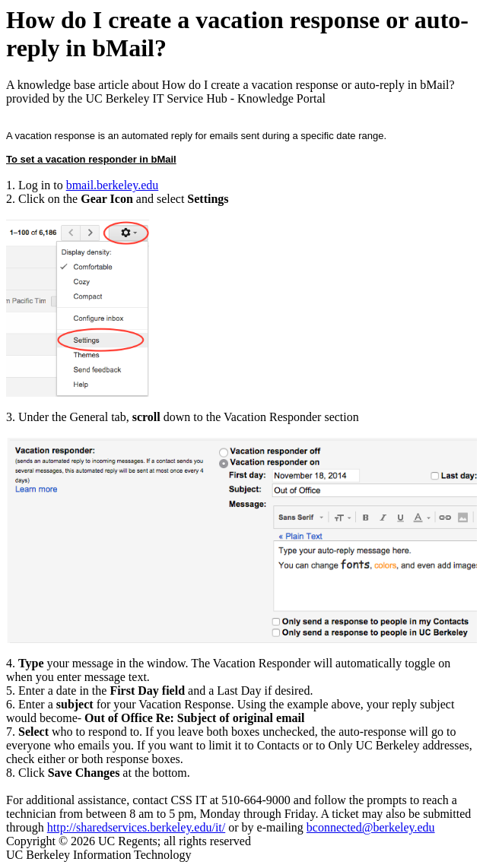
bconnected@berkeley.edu (371, 827)
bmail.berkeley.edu (113, 185)
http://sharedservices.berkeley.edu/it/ (136, 827)
